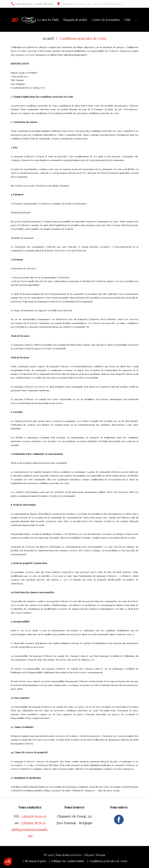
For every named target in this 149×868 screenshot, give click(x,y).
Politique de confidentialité (68, 861)
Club (127, 20)
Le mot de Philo (48, 20)
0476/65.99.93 (23, 4)
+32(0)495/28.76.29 (32, 823)
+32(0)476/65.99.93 (33, 816)
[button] (8, 862)
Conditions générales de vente (108, 861)
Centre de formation (106, 20)
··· (136, 20)
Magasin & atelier (75, 20)
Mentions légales (36, 861)
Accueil (48, 38)
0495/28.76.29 (44, 4)
